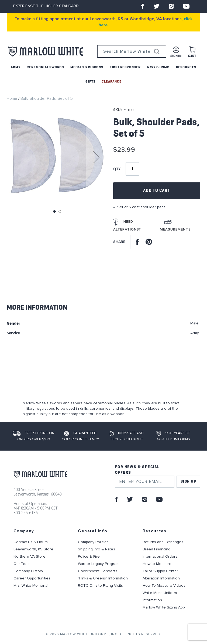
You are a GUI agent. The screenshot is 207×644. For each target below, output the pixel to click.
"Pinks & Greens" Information (103, 578)
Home (12, 99)
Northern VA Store (30, 557)
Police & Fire (89, 557)
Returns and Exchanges (163, 542)
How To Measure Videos (164, 586)
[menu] (103, 75)
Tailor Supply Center (160, 571)
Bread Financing (156, 549)
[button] (96, 157)
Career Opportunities (32, 578)
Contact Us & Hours (31, 542)
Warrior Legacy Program (99, 564)
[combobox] (132, 51)
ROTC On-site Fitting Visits (100, 586)
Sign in (176, 56)
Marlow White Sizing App (164, 607)
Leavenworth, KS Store (33, 549)
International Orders (160, 557)
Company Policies (93, 542)
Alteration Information (161, 578)
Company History (28, 571)
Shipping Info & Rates (96, 549)
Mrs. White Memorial (31, 586)
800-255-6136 (26, 513)
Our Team (22, 564)
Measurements (175, 230)
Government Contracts (98, 571)
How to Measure (157, 564)
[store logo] (46, 52)
